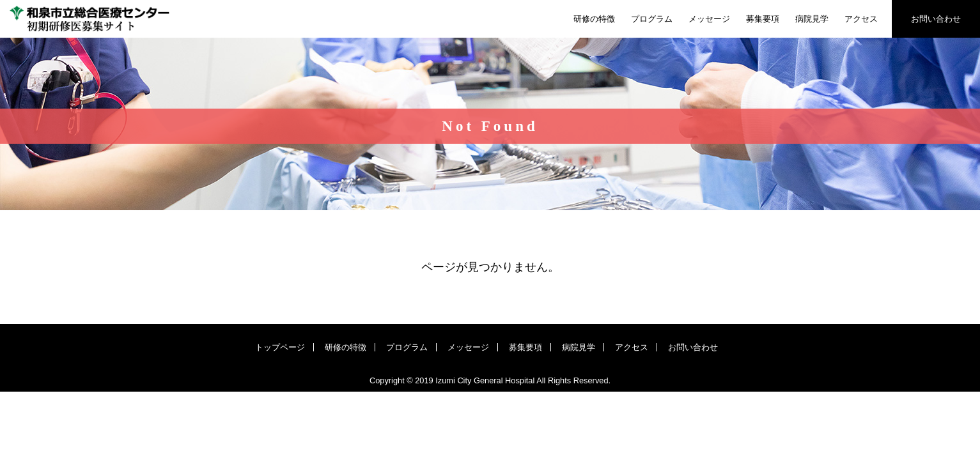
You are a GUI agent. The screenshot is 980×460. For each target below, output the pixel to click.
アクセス (861, 19)
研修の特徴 (594, 19)
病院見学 (812, 19)
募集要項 (763, 19)
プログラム (652, 19)
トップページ (280, 347)
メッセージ (709, 19)
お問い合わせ (936, 19)
